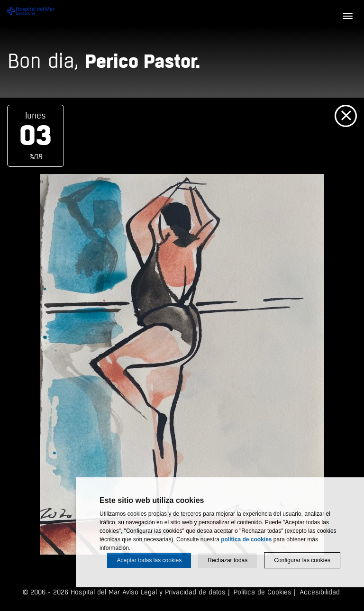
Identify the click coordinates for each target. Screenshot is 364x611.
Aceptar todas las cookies (149, 560)
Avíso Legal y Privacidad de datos (174, 592)
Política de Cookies (263, 592)
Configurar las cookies (302, 560)
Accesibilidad (320, 592)
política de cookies (246, 539)
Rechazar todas (227, 560)
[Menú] (347, 17)
